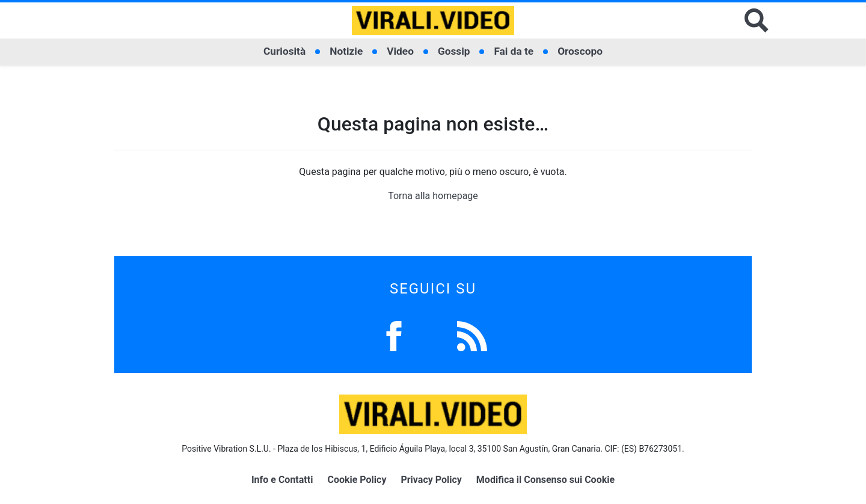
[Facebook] (394, 335)
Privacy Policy (431, 480)
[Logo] (433, 20)
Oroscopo (580, 51)
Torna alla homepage (433, 196)
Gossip (454, 51)
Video (400, 51)
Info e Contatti (282, 480)
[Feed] (472, 335)
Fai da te (514, 51)
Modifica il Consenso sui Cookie (545, 480)
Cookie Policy (357, 480)
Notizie (346, 51)
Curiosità (284, 51)
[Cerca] (757, 20)
